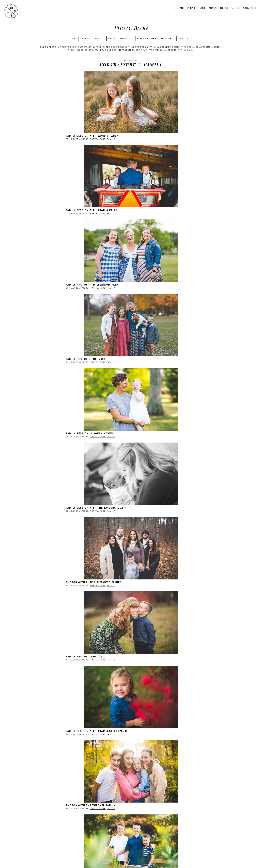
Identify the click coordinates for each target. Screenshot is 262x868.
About (235, 8)
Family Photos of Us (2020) (153, 360)
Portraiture (147, 38)
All (75, 38)
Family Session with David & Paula (62, 136)
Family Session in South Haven (59, 286)
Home (179, 8)
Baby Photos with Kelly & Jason (158, 734)
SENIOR (183, 38)
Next (149, 822)
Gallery (168, 38)
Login (172, 859)
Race (202, 8)
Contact (250, 8)
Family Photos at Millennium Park (62, 211)
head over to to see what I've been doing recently (140, 50)
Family (81, 140)
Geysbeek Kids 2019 (50, 584)
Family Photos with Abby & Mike (60, 809)
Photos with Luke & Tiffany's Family (63, 360)
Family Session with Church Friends (161, 510)
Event (191, 8)
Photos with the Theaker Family (158, 435)
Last (158, 822)
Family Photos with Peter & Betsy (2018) (67, 734)
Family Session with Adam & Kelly (159, 136)
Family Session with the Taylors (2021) (163, 286)
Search (131, 826)
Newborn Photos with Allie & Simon (63, 659)
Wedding (126, 38)
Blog (224, 8)
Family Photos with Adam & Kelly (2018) (163, 659)
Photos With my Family (150, 809)
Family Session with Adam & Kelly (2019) (164, 584)
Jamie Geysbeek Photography (120, 859)
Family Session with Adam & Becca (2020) (67, 510)
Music (213, 8)
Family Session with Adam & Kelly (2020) (66, 435)
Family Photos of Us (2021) (153, 211)
